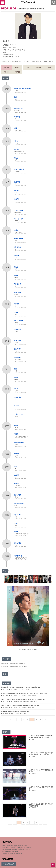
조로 (16, 369)
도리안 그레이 (18, 210)
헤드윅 (16, 275)
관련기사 (6, 72)
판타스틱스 (18, 495)
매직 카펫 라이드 (19, 515)
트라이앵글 (18, 397)
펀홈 (16, 128)
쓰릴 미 (16, 199)
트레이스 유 (18, 292)
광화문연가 (18, 349)
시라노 (16, 141)
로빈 (16, 97)
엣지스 (16, 389)
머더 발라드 (18, 247)
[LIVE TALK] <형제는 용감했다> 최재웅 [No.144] (15, 712)
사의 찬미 (17, 190)
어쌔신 (16, 434)
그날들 (16, 158)
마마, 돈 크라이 (19, 219)
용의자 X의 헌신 (19, 169)
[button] (52, 579)
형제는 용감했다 (19, 239)
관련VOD (17, 72)
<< (10, 719)
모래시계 (17, 117)
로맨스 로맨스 (18, 414)
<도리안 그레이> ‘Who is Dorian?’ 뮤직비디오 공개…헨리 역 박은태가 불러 (23, 699)
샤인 (16, 467)
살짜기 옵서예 (18, 321)
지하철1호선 (18, 556)
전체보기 (6, 67)
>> (45, 719)
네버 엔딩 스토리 (19, 503)
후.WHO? (17, 454)
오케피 (16, 230)
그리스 (16, 523)
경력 (49, 67)
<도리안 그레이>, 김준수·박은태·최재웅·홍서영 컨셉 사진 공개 (20, 705)
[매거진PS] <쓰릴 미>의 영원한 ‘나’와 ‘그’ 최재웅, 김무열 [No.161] (21, 687)
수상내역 (39, 67)
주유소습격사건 (19, 442)
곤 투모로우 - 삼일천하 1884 (22, 88)
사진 (28, 67)
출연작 (17, 67)
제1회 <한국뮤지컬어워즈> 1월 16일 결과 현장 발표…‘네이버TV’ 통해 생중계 (24, 693)
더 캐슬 (16, 149)
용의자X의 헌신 (19, 108)
